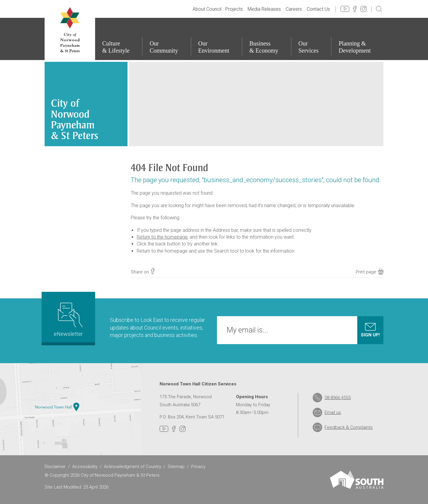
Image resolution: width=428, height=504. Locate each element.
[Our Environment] (216, 39)
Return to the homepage (162, 237)
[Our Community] (166, 39)
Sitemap (176, 467)
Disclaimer (55, 467)
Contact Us (318, 9)
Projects (234, 9)
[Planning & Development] (357, 39)
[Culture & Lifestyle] (118, 39)
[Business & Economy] (266, 39)
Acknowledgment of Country (133, 467)
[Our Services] (311, 39)
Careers (294, 9)
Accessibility (85, 467)
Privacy (198, 467)
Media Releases (264, 9)
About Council (207, 9)
